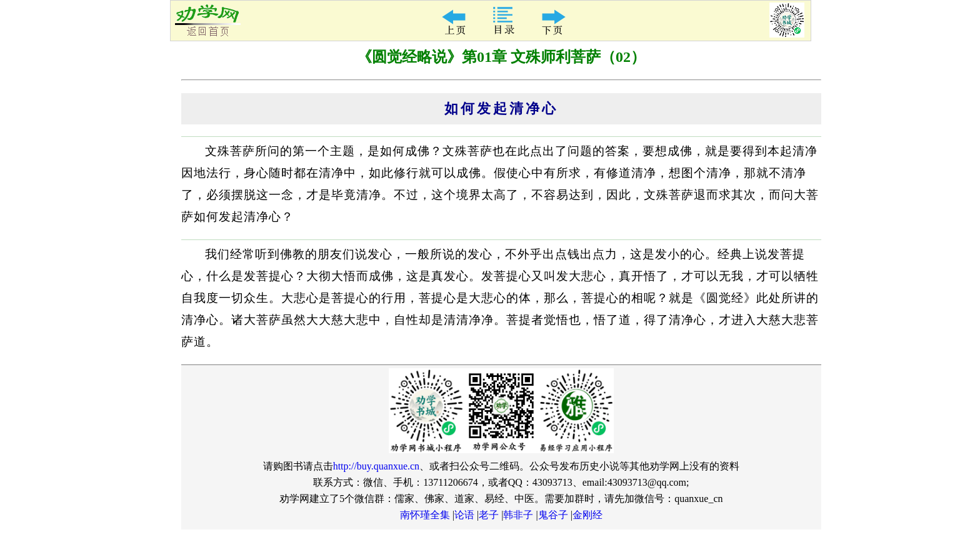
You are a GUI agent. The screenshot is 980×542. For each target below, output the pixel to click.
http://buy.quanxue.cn (377, 466)
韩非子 (518, 515)
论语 (464, 515)
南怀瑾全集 (425, 515)
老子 (489, 515)
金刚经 (587, 515)
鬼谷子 (553, 515)
